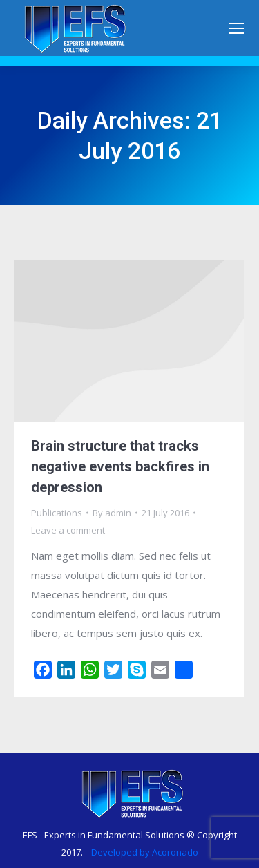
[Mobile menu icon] (237, 28)
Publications (57, 513)
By (112, 513)
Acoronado (175, 852)
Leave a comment (68, 530)
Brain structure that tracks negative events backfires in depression (120, 466)
